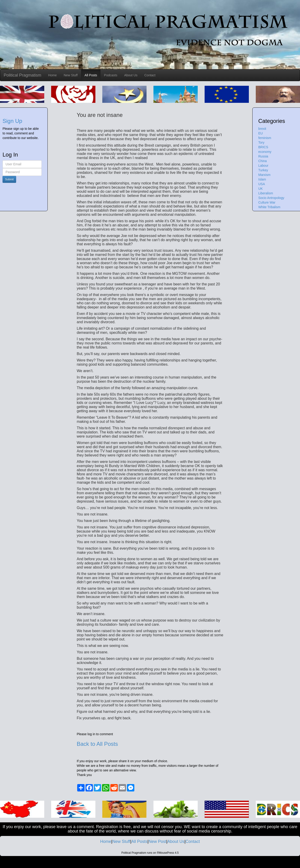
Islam (262, 179)
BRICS (263, 147)
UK (260, 189)
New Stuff (71, 75)
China (263, 161)
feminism (265, 138)
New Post (157, 841)
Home (52, 75)
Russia (263, 156)
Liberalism (266, 193)
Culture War (267, 202)
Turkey (263, 170)
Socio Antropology (271, 198)
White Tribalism (269, 207)
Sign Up (12, 121)
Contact (150, 75)
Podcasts (111, 75)
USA (262, 184)
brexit (262, 129)
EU (260, 133)
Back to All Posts (97, 744)
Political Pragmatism (22, 75)
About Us (131, 75)
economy (265, 152)
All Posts (91, 75)
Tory (261, 142)
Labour (263, 166)
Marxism (264, 175)
